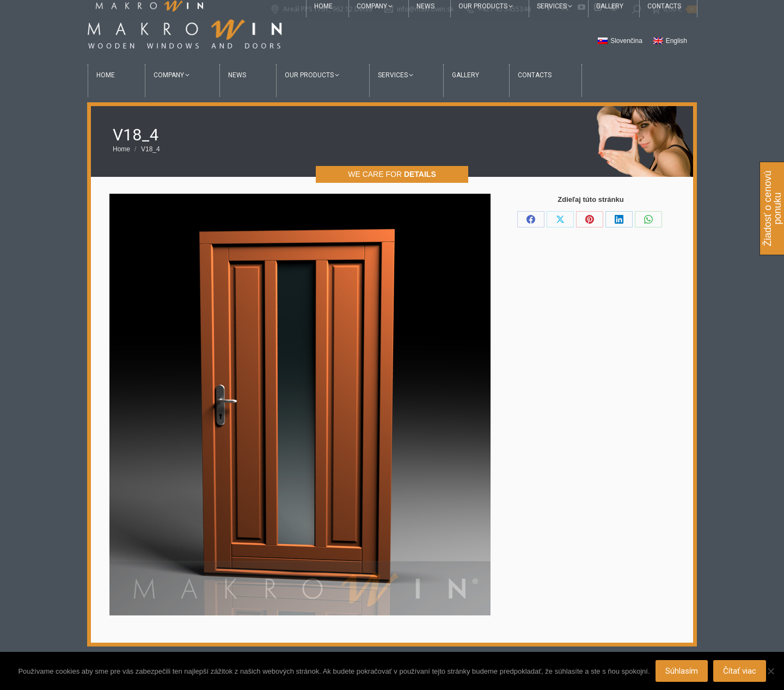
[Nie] (770, 671)
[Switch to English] (670, 41)
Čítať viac (740, 671)
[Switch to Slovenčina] (620, 41)
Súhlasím (682, 671)
